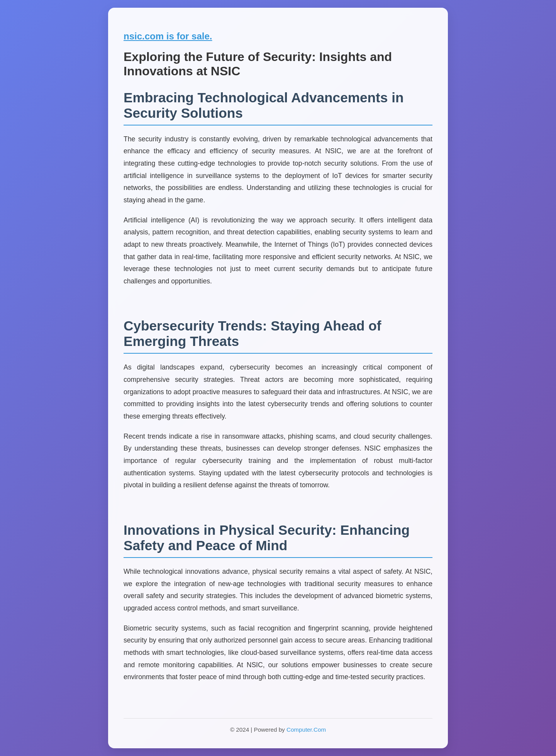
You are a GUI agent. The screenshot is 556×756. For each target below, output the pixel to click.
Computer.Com (306, 730)
